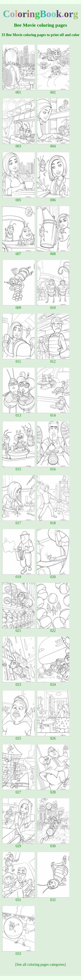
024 (53, 683)
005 (19, 198)
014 (53, 414)
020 (53, 575)
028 (53, 791)
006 (53, 198)
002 (53, 91)
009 (19, 306)
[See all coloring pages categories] (40, 965)
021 (19, 629)
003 (19, 145)
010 (53, 306)
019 (19, 575)
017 (19, 521)
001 (19, 91)
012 (53, 360)
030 (53, 844)
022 (53, 629)
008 (53, 252)
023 (19, 683)
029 (19, 844)
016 (53, 468)
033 (19, 952)
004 (53, 145)
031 (19, 898)
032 (53, 898)
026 (53, 737)
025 (19, 737)
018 (53, 521)
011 (19, 360)
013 (19, 414)
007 (19, 252)
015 (19, 468)
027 (19, 791)
